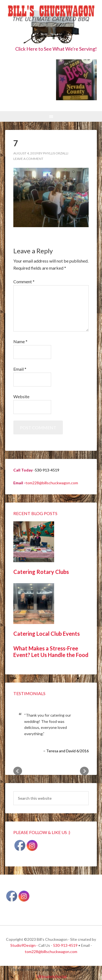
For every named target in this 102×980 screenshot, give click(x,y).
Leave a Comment (28, 159)
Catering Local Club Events (47, 634)
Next (84, 771)
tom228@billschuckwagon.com (52, 483)
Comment (24, 281)
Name (20, 341)
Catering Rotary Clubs (41, 572)
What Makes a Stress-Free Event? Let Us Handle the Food (51, 652)
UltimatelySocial (51, 976)
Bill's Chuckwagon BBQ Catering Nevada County (51, 25)
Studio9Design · (24, 945)
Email (20, 369)
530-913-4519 (65, 945)
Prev (18, 771)
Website (21, 396)
